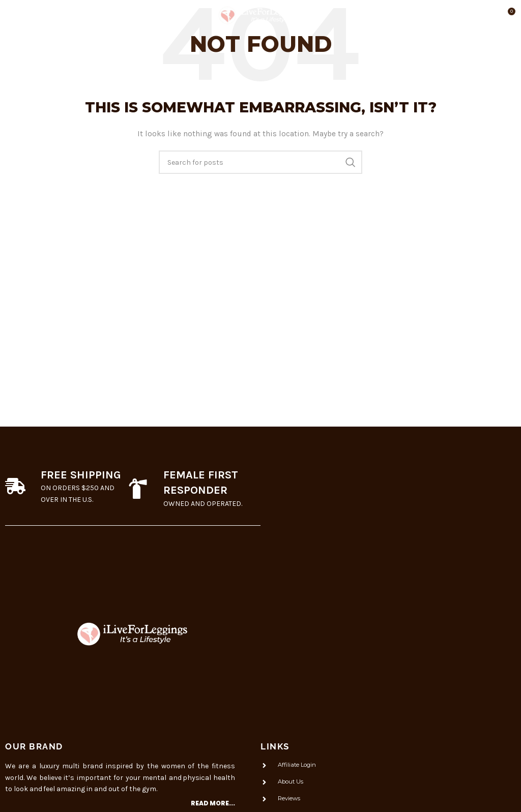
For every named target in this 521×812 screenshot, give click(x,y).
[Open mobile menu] (26, 15)
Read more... (213, 803)
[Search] (260, 162)
